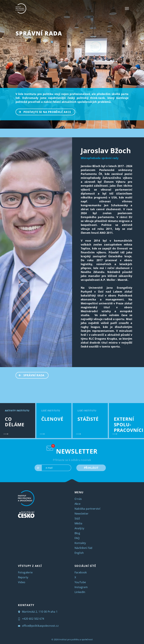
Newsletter (82, 514)
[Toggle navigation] (127, 8)
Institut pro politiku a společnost (76, 639)
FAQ (77, 538)
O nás (78, 499)
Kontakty (80, 543)
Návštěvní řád (83, 548)
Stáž (77, 518)
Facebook (81, 572)
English (79, 553)
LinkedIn (80, 592)
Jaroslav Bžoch (106, 150)
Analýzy (79, 528)
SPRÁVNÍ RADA (39, 33)
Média (78, 523)
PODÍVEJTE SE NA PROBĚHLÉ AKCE (43, 112)
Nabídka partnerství (87, 509)
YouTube (80, 582)
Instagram (81, 587)
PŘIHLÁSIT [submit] (91, 468)
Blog (77, 533)
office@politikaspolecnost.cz (38, 626)
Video (22, 582)
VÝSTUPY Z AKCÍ (30, 566)
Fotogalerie (25, 572)
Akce (78, 504)
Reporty (23, 577)
